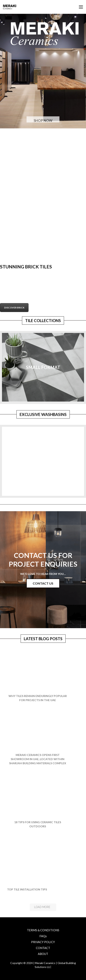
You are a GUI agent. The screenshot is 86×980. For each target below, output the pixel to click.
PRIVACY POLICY (43, 942)
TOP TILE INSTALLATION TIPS (27, 889)
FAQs (43, 936)
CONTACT (43, 948)
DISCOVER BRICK (14, 308)
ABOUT (43, 954)
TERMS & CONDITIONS (43, 930)
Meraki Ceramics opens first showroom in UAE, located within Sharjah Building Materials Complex (38, 759)
